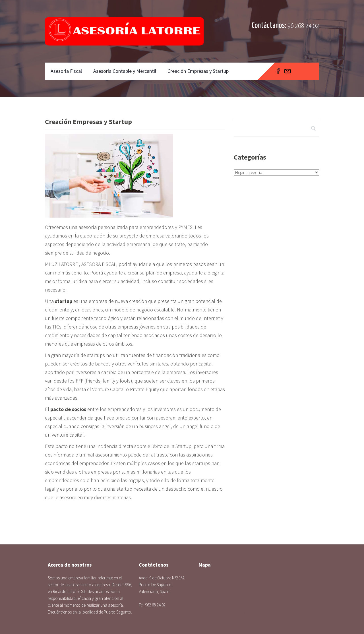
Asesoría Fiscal (66, 71)
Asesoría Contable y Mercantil (125, 71)
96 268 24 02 (303, 26)
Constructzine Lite (260, 613)
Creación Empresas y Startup (198, 71)
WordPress (306, 613)
